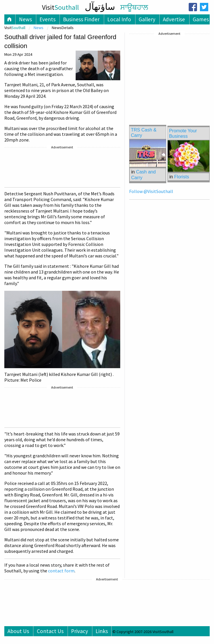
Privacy (80, 631)
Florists (182, 177)
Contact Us (50, 631)
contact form (61, 571)
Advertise (174, 19)
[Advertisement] (62, 168)
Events (47, 19)
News (25, 19)
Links (102, 631)
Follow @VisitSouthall (151, 191)
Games (201, 19)
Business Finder (81, 19)
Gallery (147, 19)
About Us (18, 631)
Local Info (119, 19)
